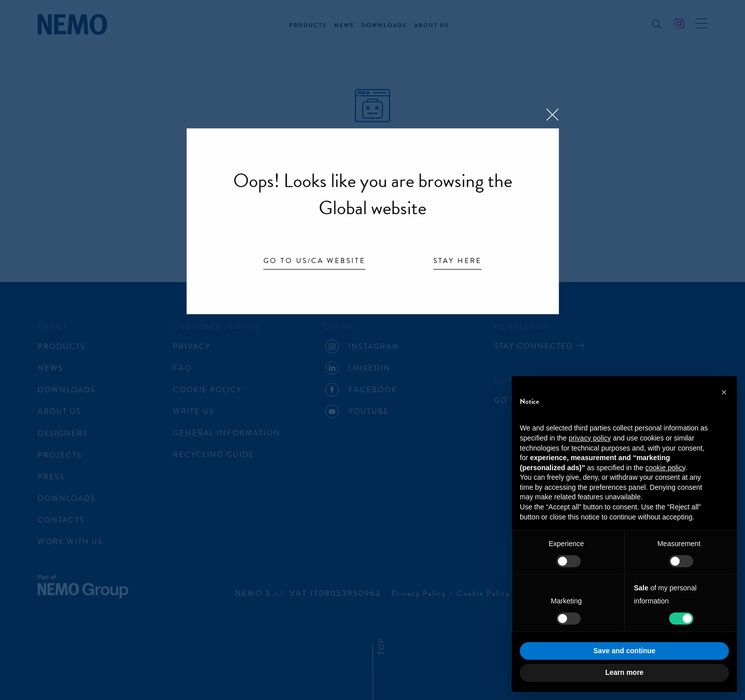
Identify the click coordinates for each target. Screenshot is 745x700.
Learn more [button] (624, 672)
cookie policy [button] (665, 468)
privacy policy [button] (590, 438)
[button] (724, 392)
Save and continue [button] (624, 651)
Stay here (457, 261)
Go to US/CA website (314, 261)
